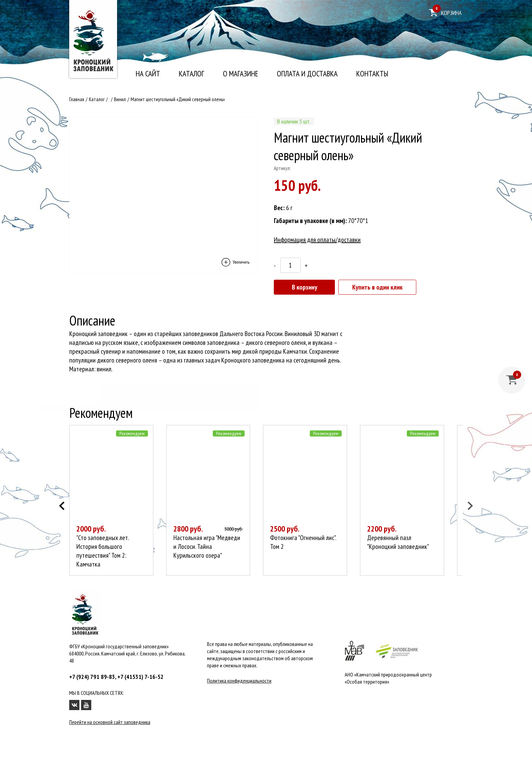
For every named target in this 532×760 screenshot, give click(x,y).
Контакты (372, 74)
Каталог (192, 74)
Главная (77, 99)
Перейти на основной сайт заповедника (110, 722)
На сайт (148, 74)
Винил (120, 99)
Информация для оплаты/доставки (317, 240)
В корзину (305, 287)
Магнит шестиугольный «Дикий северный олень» (178, 99)
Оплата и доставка (307, 74)
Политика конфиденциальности (239, 681)
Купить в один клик (377, 287)
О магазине (241, 74)
